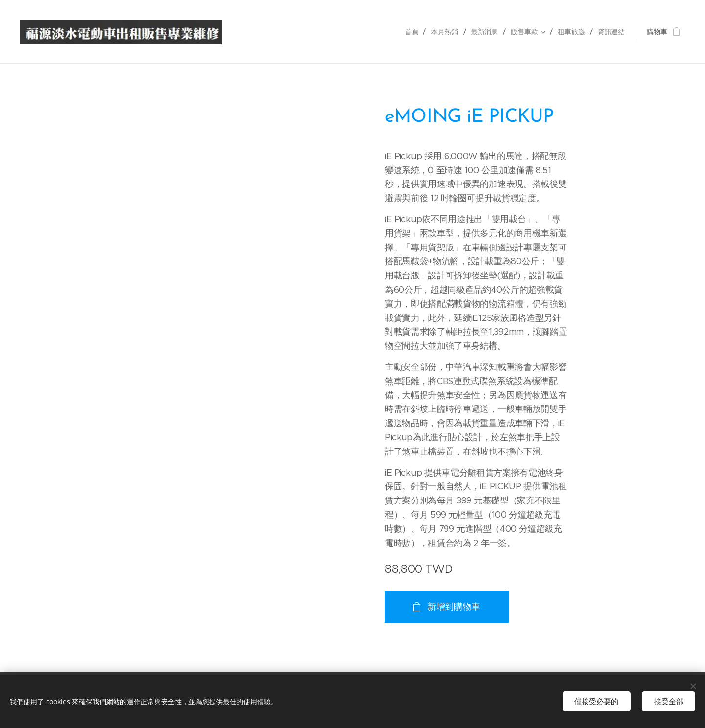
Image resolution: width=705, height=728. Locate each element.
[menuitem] (412, 32)
